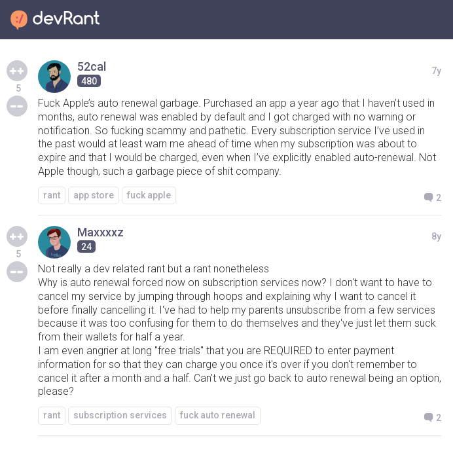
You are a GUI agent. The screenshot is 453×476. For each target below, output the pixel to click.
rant (52, 195)
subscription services (120, 415)
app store (94, 195)
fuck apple (149, 195)
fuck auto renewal (218, 415)
